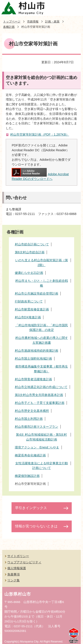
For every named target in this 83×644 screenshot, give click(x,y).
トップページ (12, 21)
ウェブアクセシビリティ (24, 562)
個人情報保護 (17, 568)
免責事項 (14, 574)
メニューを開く (75, 8)
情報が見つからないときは (36, 526)
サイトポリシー (18, 556)
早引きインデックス (31, 508)
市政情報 (33, 21)
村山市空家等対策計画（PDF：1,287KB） (40, 134)
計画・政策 (52, 21)
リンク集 (14, 580)
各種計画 (9, 27)
